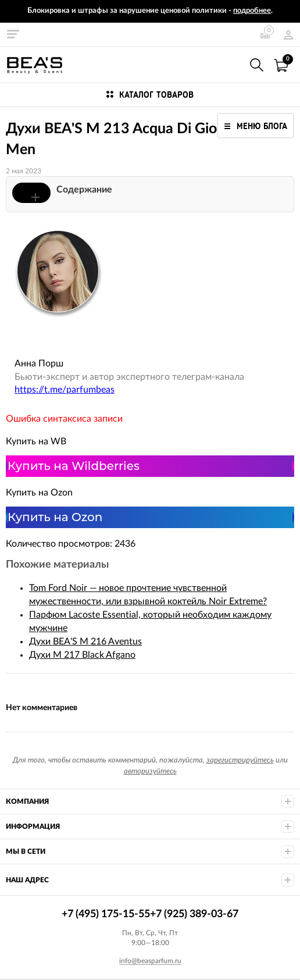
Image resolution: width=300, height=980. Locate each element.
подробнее (252, 11)
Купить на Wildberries (74, 466)
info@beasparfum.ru (150, 961)
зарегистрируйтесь (240, 760)
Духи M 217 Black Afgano (82, 655)
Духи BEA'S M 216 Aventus (85, 642)
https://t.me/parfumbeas (65, 390)
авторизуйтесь (150, 771)
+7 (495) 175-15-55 (231, 65)
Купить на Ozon (55, 517)
